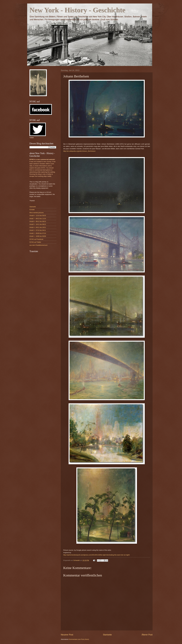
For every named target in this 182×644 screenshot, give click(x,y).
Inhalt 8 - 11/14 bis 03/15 (38, 215)
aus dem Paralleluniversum (38, 245)
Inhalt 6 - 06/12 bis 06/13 (38, 221)
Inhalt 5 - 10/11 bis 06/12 (38, 224)
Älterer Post (147, 635)
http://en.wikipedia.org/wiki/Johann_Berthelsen (79, 151)
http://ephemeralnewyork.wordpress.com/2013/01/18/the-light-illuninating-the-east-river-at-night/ (96, 555)
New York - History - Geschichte (77, 10)
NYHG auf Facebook (36, 239)
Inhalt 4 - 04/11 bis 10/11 (38, 227)
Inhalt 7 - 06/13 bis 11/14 (38, 219)
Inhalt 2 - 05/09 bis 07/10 (38, 233)
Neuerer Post (67, 635)
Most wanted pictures (37, 213)
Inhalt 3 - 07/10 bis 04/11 (38, 230)
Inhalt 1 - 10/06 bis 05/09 (38, 236)
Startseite (107, 635)
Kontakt (32, 210)
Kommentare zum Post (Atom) (79, 639)
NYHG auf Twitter (35, 242)
